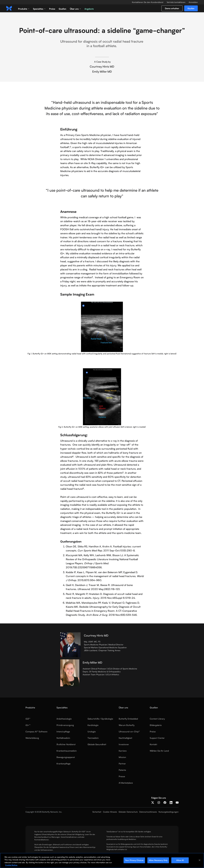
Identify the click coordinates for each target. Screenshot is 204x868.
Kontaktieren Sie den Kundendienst (148, 2)
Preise (52, 9)
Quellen (62, 9)
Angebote (89, 9)
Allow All (180, 860)
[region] (102, 860)
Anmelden (193, 2)
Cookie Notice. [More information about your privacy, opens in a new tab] (11, 865)
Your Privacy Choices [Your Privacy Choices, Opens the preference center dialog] (134, 860)
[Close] (200, 860)
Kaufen (191, 8)
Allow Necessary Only (158, 860)
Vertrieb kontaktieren (176, 2)
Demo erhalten (172, 8)
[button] (24, 8)
